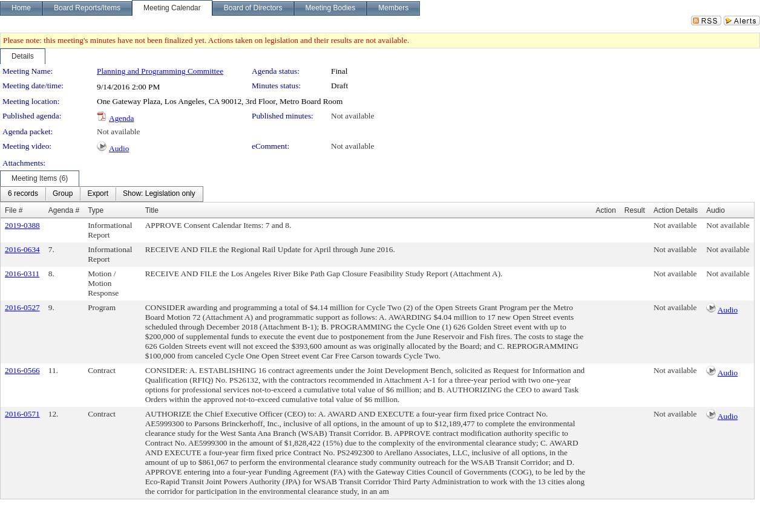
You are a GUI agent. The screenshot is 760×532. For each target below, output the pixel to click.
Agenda (121, 118)
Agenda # (64, 210)
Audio (119, 148)
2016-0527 (22, 307)
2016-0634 (22, 249)
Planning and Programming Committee (160, 71)
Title (152, 210)
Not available (352, 116)
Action (606, 210)
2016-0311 (22, 274)
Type (96, 210)
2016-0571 (22, 414)
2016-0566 (22, 370)
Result (635, 210)
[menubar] (102, 194)
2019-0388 (22, 225)
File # (14, 210)
